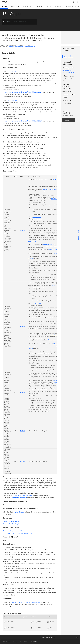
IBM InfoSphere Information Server (10, 622)
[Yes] (65, 56)
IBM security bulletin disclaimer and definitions (25, 602)
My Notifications (19, 512)
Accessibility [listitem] (34, 642)
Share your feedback (79, 235)
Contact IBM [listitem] (6, 642)
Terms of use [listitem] (23, 642)
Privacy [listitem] (15, 642)
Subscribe (67, 120)
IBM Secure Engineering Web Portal (14, 531)
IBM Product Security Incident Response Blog (17, 533)
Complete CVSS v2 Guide (11, 521)
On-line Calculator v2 (9, 524)
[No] (70, 56)
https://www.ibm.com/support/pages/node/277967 (23, 46)
